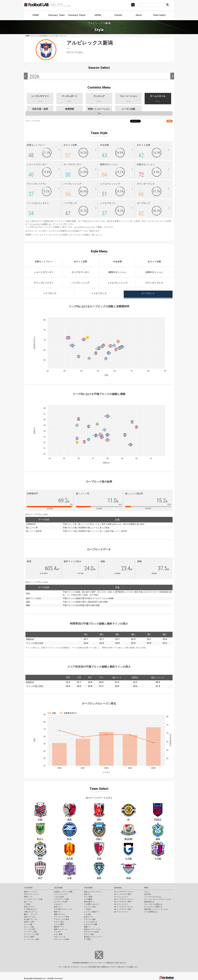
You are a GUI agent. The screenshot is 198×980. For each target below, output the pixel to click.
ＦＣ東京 (27, 904)
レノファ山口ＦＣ (91, 922)
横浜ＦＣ (57, 912)
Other (146, 888)
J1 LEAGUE (28, 888)
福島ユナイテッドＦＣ (92, 892)
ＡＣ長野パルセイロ (91, 904)
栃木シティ (58, 907)
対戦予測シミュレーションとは (156, 909)
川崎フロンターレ (31, 912)
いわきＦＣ (58, 904)
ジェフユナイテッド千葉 (33, 899)
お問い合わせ (120, 963)
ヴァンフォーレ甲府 (61, 917)
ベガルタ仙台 (59, 897)
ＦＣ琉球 (87, 939)
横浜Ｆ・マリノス (31, 914)
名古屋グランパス (31, 919)
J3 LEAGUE (88, 888)
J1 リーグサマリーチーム (124, 892)
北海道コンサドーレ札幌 (63, 892)
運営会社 (110, 963)
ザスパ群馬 (88, 897)
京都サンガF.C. (29, 922)
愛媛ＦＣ (87, 927)
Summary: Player (77, 15)
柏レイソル (28, 902)
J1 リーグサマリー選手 (123, 894)
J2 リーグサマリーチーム (124, 899)
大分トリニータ (60, 937)
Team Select (159, 15)
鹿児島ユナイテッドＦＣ (93, 937)
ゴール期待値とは (151, 912)
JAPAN (98, 15)
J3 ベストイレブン (121, 912)
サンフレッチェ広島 (31, 934)
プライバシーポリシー (97, 963)
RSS (169, 121)
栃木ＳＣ (87, 894)
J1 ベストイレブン (121, 897)
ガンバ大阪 (28, 924)
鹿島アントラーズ (31, 892)
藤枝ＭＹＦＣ (59, 927)
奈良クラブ (88, 917)
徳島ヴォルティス (61, 929)
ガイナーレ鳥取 (90, 919)
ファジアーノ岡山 (31, 932)
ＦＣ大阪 (87, 914)
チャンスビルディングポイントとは (157, 899)
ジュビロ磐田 (59, 924)
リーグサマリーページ (84, 227)
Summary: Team (56, 15)
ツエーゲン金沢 (90, 907)
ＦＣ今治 (57, 932)
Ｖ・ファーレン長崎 (31, 939)
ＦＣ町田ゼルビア (31, 909)
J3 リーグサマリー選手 (123, 909)
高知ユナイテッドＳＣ (92, 929)
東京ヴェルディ (30, 907)
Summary (118, 888)
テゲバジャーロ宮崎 (61, 939)
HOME (36, 15)
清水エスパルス (30, 917)
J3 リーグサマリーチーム (124, 907)
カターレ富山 (59, 922)
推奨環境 (84, 963)
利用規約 (76, 963)
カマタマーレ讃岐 (91, 924)
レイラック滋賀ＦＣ (91, 912)
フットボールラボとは (152, 897)
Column (118, 15)
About (139, 15)
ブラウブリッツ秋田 (61, 899)
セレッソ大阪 (29, 927)
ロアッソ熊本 (89, 934)
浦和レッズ (28, 897)
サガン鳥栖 (58, 934)
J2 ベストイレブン (121, 904)
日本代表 (147, 894)
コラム (147, 892)
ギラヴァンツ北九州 (91, 932)
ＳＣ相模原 (88, 899)
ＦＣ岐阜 (87, 909)
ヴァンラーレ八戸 (61, 894)
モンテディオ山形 (61, 902)
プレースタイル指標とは (153, 904)
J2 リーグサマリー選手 (123, 902)
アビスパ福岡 (29, 937)
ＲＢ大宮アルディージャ (63, 909)
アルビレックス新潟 (61, 919)
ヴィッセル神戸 (30, 929)
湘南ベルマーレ (60, 914)
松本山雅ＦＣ (89, 902)
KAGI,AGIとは (149, 902)
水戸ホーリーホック (31, 894)
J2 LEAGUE (58, 888)
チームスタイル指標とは (40, 224)
